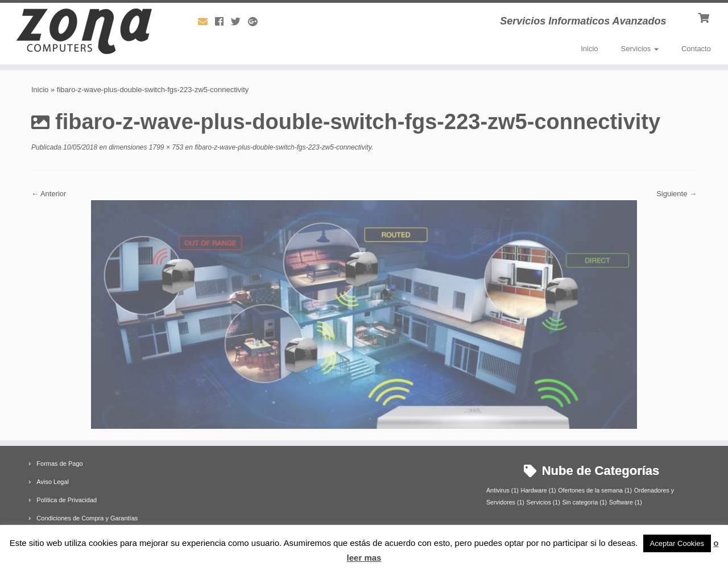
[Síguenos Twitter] (239, 22)
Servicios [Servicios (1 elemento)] (543, 502)
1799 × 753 (166, 147)
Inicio (589, 49)
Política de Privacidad (67, 500)
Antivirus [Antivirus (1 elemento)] (502, 490)
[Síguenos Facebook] (223, 22)
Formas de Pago (59, 464)
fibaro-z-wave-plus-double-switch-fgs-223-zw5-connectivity (282, 147)
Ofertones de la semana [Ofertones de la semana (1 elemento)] (595, 490)
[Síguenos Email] (206, 22)
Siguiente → (677, 194)
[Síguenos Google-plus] (256, 22)
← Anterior (49, 194)
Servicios (640, 49)
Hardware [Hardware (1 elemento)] (538, 490)
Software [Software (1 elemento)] (626, 502)
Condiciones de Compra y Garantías (87, 518)
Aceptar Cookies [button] (677, 543)
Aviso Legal (53, 482)
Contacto (696, 49)
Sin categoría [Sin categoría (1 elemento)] (584, 502)
